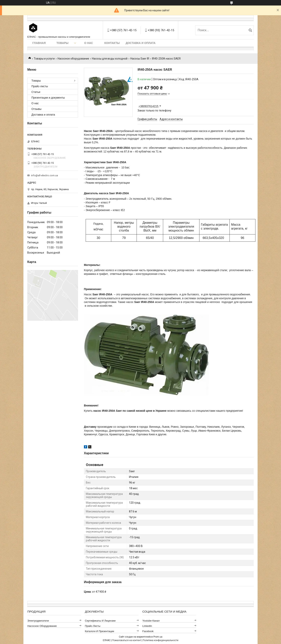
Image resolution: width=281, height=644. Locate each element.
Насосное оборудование (73, 59)
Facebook (148, 631)
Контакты (112, 43)
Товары (62, 43)
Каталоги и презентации (100, 631)
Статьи (36, 92)
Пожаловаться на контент (127, 640)
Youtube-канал (151, 621)
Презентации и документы (48, 98)
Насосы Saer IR (140, 59)
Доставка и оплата (141, 43)
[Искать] (250, 30)
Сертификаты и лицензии (100, 621)
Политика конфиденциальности (161, 640)
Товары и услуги (44, 59)
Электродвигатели (38, 621)
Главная (39, 43)
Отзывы (36, 109)
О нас (89, 43)
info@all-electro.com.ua (44, 175)
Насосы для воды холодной (110, 59)
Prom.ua (158, 637)
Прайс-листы (40, 86)
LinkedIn (147, 626)
